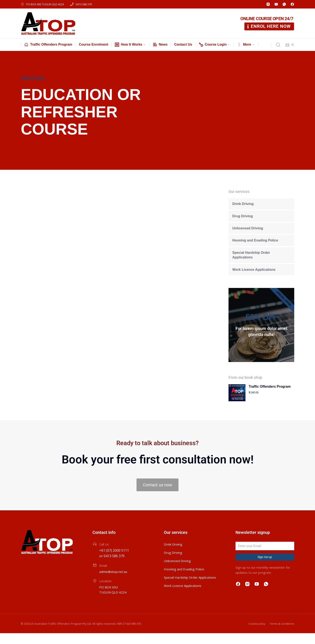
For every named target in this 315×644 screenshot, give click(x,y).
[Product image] (237, 404)
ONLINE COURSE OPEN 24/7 (267, 19)
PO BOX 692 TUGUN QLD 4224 (45, 4)
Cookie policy (257, 634)
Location (105, 592)
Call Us (104, 555)
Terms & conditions (282, 634)
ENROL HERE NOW (268, 26)
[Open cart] (287, 45)
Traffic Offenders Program (270, 397)
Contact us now (157, 496)
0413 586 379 (84, 4)
